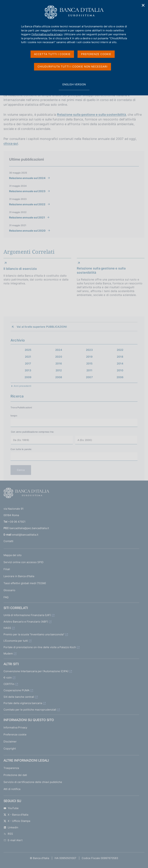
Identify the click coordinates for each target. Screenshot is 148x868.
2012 (59, 370)
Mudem (8, 653)
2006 (120, 377)
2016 (59, 364)
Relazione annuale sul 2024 (27, 178)
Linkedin (11, 827)
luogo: (14, 416)
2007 (89, 377)
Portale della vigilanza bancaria (23, 703)
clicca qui (11, 143)
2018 (120, 357)
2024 (59, 350)
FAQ (6, 597)
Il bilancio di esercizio (20, 269)
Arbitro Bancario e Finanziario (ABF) (26, 622)
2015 (89, 364)
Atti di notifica (12, 789)
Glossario (9, 590)
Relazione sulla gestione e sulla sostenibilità (91, 115)
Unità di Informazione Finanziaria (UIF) (27, 615)
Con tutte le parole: (21, 449)
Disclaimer (10, 742)
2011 (89, 370)
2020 (59, 357)
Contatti (8, 541)
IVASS (7, 628)
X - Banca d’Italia (16, 815)
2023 (89, 350)
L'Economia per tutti (16, 641)
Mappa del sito (13, 555)
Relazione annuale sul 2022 (27, 204)
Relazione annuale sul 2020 (27, 231)
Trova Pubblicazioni (21, 407)
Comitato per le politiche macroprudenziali (30, 710)
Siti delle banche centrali (19, 697)
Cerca (21, 470)
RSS (8, 834)
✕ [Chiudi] (143, 5)
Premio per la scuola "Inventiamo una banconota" (34, 634)
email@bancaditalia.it (25, 535)
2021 (28, 357)
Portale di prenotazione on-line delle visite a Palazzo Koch (40, 647)
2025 (28, 350)
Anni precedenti (22, 386)
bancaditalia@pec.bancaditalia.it (29, 528)
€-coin (8, 678)
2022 (120, 350)
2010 (120, 370)
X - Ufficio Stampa (17, 821)
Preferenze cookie (15, 734)
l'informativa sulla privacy (47, 34)
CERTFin (9, 684)
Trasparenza (11, 768)
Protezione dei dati (15, 775)
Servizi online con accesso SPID (23, 562)
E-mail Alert (13, 840)
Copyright (10, 749)
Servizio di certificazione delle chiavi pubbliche (33, 782)
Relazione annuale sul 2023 (27, 191)
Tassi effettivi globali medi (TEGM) (25, 583)
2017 (28, 364)
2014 (120, 364)
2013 (28, 370)
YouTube (11, 808)
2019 (89, 357)
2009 (28, 377)
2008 (59, 377)
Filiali (7, 569)
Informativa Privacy (15, 727)
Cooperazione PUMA (16, 690)
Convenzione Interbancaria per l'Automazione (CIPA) (36, 671)
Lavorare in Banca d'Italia (19, 576)
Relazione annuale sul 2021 (27, 217)
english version (74, 86)
